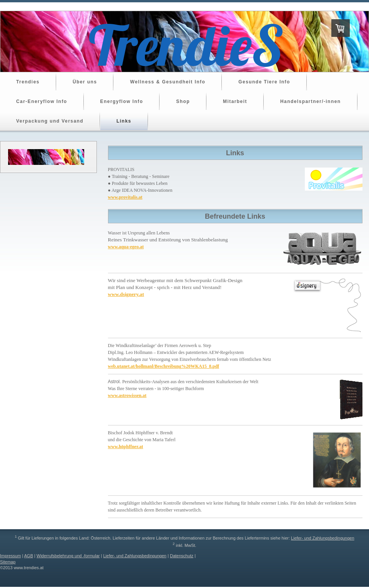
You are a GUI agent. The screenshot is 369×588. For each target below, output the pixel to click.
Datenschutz (182, 556)
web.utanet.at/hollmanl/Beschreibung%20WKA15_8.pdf (164, 366)
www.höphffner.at (126, 447)
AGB (29, 556)
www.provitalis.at (125, 197)
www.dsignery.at (126, 294)
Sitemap (8, 562)
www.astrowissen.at (127, 395)
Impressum (10, 556)
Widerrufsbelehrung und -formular (68, 556)
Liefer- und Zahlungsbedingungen (323, 538)
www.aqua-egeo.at (126, 247)
